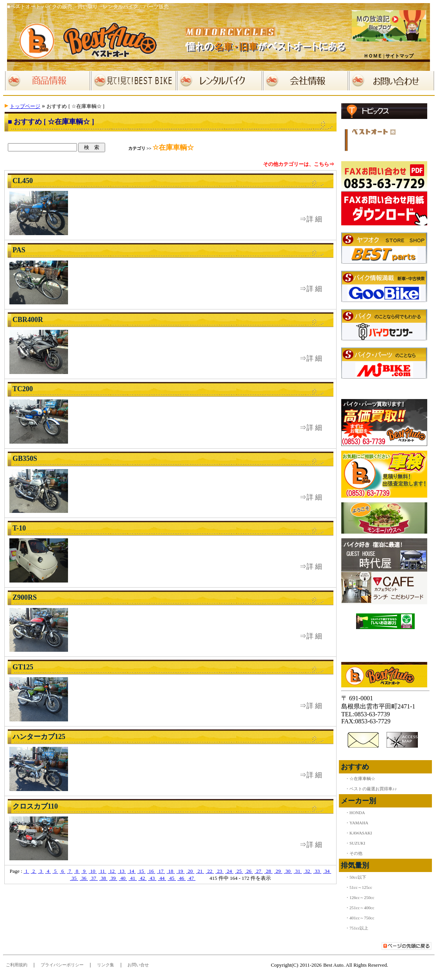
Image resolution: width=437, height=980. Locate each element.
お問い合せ (138, 965)
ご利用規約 (17, 965)
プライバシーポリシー (62, 965)
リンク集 (106, 965)
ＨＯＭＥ (373, 56)
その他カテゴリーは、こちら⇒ (299, 164)
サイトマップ (399, 56)
